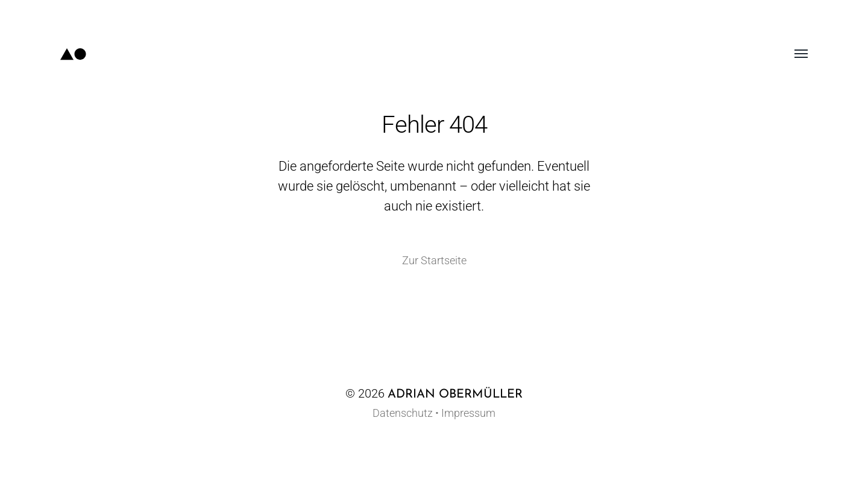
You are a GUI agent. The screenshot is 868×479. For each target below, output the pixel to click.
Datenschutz (403, 413)
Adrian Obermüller (455, 395)
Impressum (468, 413)
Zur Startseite (434, 260)
